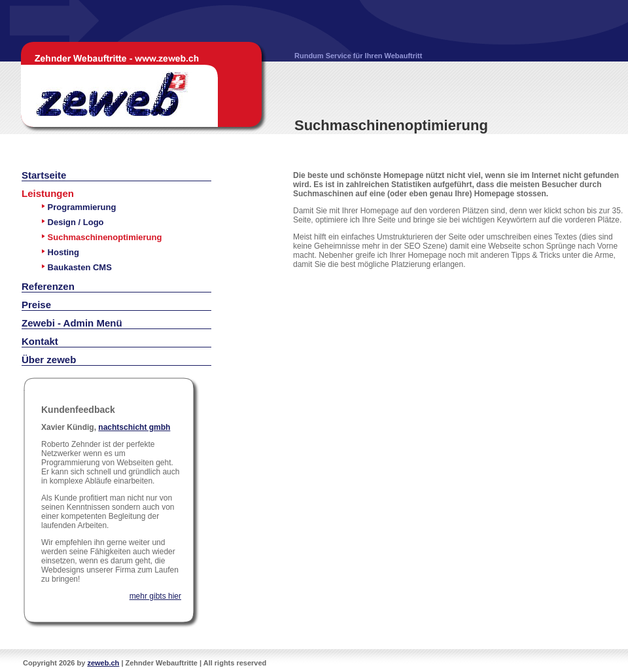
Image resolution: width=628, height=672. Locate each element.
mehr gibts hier (155, 596)
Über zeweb (49, 360)
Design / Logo (73, 222)
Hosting (60, 252)
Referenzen (48, 286)
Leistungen (48, 193)
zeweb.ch (103, 663)
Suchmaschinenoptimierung (101, 237)
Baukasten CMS (77, 267)
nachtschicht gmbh (134, 427)
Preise (36, 305)
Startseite (44, 175)
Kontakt (40, 341)
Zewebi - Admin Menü (72, 323)
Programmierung (78, 207)
